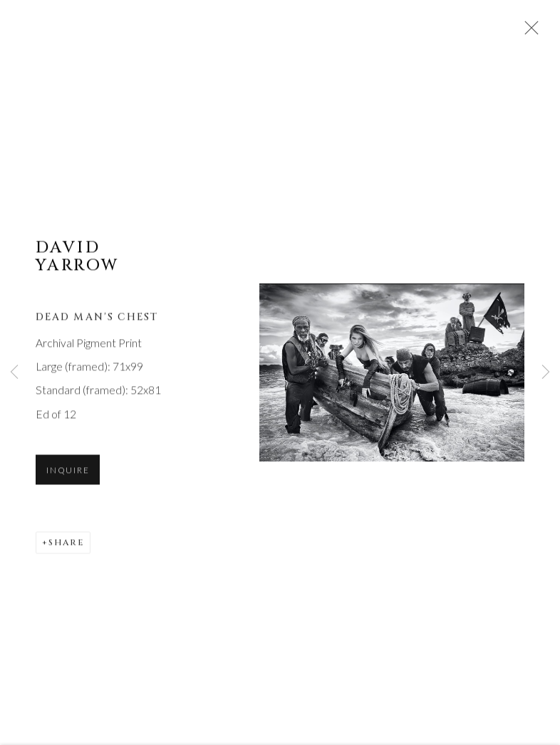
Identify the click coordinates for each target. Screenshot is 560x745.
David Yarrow (77, 258)
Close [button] (528, 32)
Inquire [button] (68, 472)
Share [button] (66, 544)
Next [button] (546, 372)
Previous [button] (14, 372)
